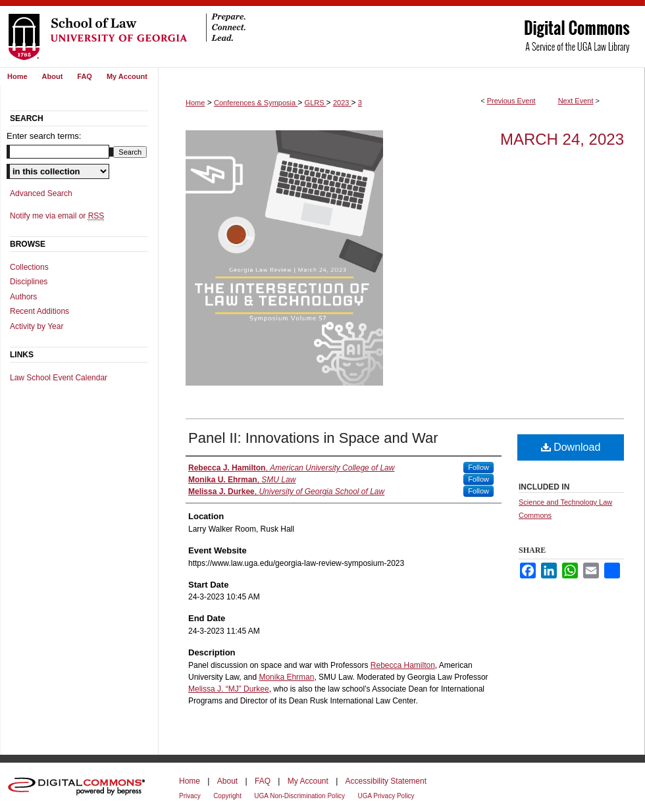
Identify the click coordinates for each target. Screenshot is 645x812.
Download (571, 447)
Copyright (227, 796)
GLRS (316, 103)
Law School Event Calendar (59, 378)
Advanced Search (41, 193)
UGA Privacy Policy (386, 796)
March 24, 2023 (562, 139)
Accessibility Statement (386, 781)
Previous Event (511, 101)
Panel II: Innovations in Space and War (313, 438)
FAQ (263, 781)
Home (195, 103)
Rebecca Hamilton (403, 665)
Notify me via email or (57, 216)
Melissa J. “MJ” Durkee (229, 689)
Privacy (190, 796)
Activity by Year (37, 326)
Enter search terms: (44, 136)
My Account (308, 781)
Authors (23, 297)
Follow (478, 467)
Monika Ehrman (286, 677)
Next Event (576, 101)
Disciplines (29, 282)
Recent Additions (39, 311)
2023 (342, 103)
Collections (29, 267)
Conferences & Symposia (256, 103)
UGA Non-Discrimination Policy (299, 796)
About (227, 781)
